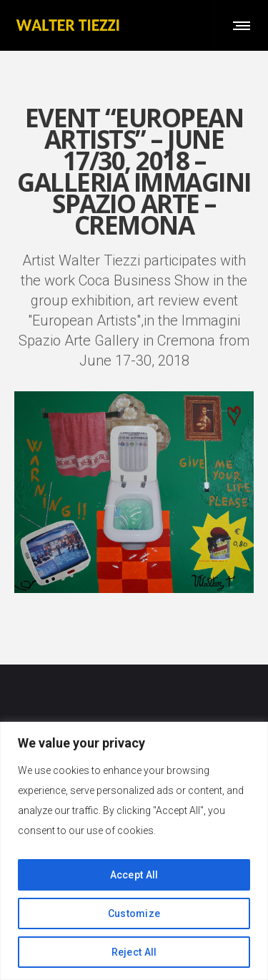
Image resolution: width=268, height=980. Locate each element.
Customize (134, 913)
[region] (134, 851)
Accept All (134, 875)
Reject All (134, 952)
